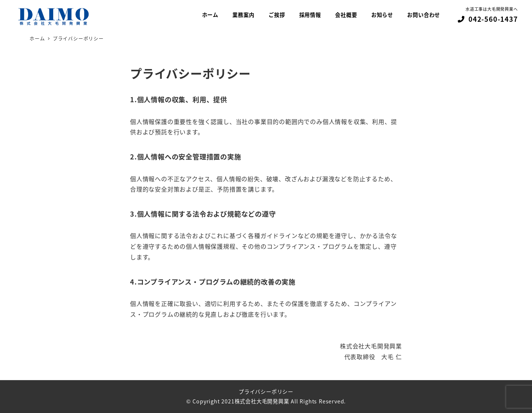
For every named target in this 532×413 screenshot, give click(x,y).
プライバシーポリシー (266, 392)
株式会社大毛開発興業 (262, 401)
